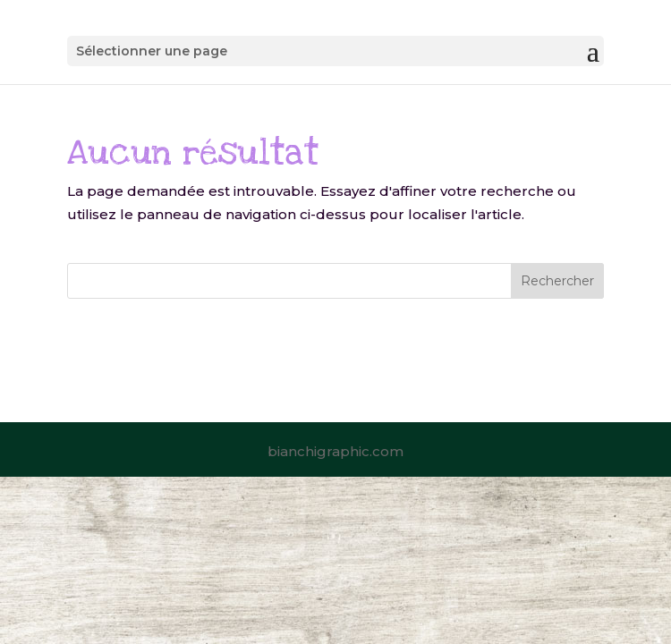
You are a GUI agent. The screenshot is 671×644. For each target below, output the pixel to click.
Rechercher (557, 281)
